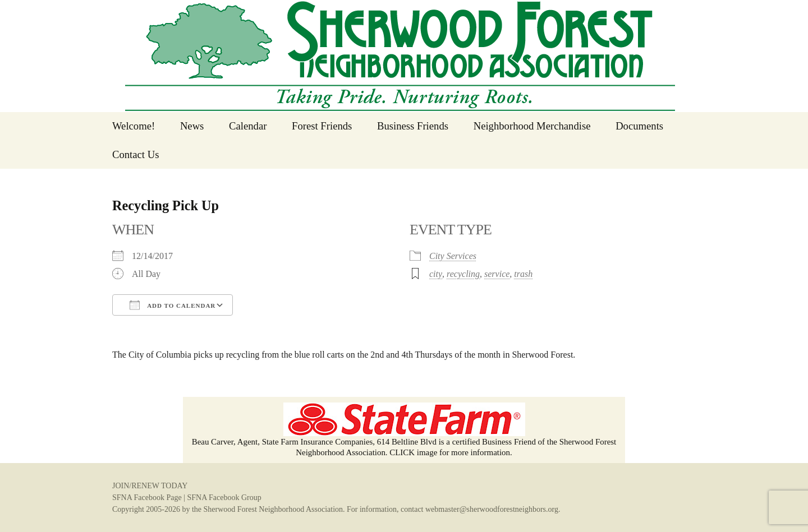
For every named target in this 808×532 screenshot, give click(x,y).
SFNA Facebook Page (147, 498)
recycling (463, 274)
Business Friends (413, 126)
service (497, 274)
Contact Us (136, 154)
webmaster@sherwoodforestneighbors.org (492, 509)
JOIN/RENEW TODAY (150, 486)
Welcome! (134, 126)
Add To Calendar (173, 305)
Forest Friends (322, 126)
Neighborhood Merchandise (532, 126)
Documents (639, 126)
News (192, 126)
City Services (453, 256)
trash (523, 274)
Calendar (248, 126)
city (436, 274)
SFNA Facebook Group (224, 498)
